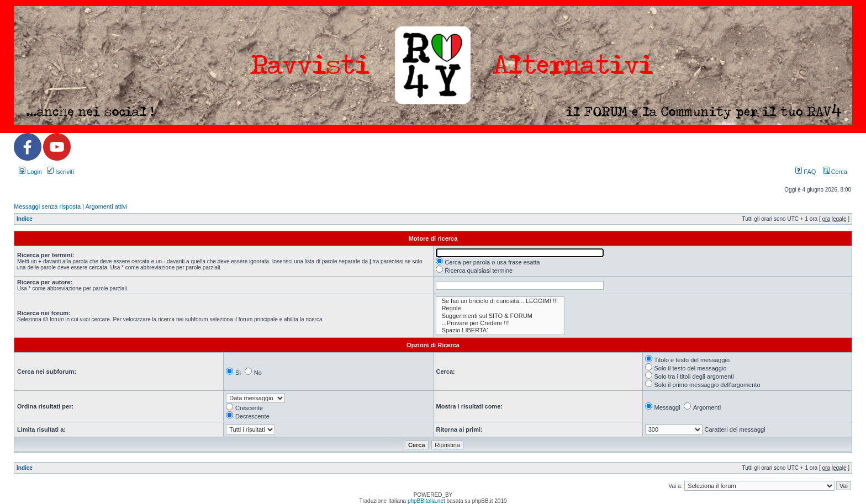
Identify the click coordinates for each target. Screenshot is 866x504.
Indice (25, 219)
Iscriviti (60, 172)
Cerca (835, 172)
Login (30, 172)
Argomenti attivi (106, 206)
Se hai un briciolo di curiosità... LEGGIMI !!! (500, 301)
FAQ (806, 172)
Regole (500, 308)
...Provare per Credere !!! (500, 323)
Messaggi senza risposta (47, 206)
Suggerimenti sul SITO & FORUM (500, 316)
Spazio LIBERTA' (500, 330)
